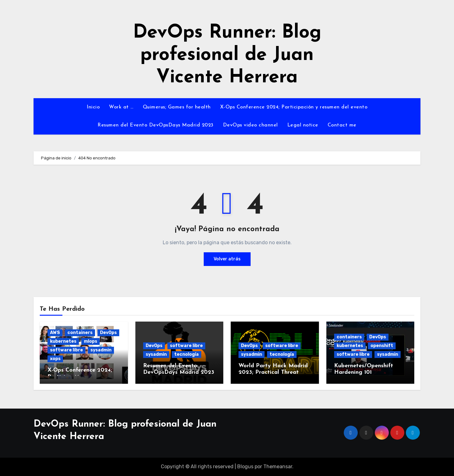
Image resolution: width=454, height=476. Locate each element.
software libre (66, 350)
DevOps (108, 333)
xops (55, 359)
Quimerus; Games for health (177, 107)
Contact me (342, 125)
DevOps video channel (250, 125)
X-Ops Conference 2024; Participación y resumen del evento (294, 107)
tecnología (186, 354)
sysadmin (101, 350)
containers (80, 333)
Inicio (93, 107)
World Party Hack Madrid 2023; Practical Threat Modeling (273, 373)
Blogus (245, 467)
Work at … (121, 107)
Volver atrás (227, 259)
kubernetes (63, 341)
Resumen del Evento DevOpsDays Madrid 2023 (156, 125)
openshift (382, 346)
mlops (91, 341)
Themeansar (278, 467)
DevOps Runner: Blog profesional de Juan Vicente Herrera (227, 55)
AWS (55, 333)
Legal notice (303, 125)
